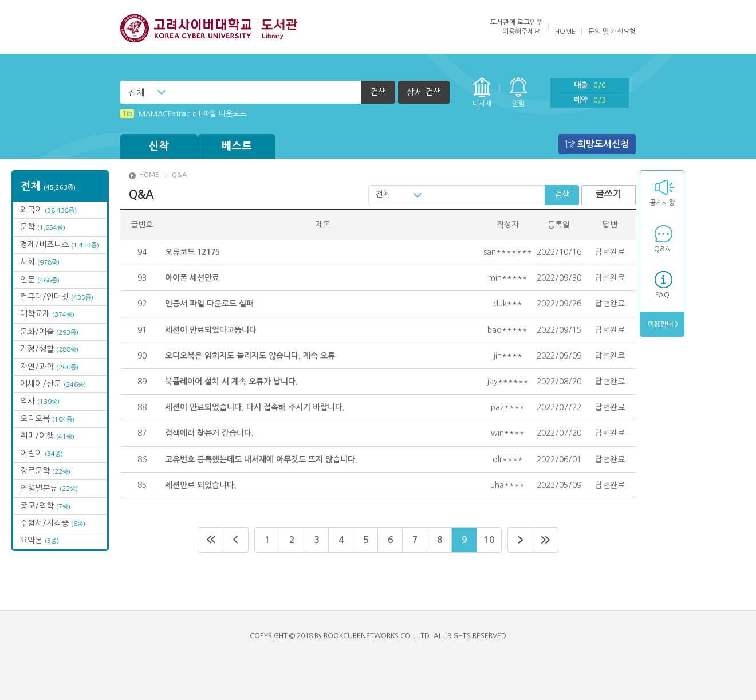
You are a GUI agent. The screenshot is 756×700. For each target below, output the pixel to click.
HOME (565, 32)
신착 (159, 146)
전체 (136, 92)
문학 (43, 227)
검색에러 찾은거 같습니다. (209, 433)
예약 (590, 100)
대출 (590, 85)
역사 (40, 401)
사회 (40, 262)
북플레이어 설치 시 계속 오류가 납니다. (231, 382)
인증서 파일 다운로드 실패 (209, 304)
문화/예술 (49, 332)
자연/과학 (49, 367)
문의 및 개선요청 (612, 32)
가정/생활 (49, 349)
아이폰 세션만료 (192, 278)
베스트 (237, 146)
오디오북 (47, 419)
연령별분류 (49, 488)
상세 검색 (424, 92)
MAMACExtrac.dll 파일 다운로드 (183, 114)
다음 (520, 540)
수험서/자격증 (53, 523)
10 (489, 540)
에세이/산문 (53, 384)
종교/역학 (45, 506)
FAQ (662, 295)
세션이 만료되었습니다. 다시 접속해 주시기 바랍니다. (255, 407)
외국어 (48, 210)
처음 (210, 540)
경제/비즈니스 (60, 245)
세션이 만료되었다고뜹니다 (211, 330)
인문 (40, 280)
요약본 (40, 540)
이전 (236, 540)
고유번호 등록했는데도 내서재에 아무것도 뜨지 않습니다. (261, 459)
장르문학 (45, 471)
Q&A (662, 249)
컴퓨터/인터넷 (57, 297)
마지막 (546, 540)
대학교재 (47, 314)
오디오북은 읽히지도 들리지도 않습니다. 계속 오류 (250, 356)
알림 (518, 104)
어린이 (42, 453)
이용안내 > (662, 324)
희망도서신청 (603, 144)
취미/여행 (47, 436)
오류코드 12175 (192, 252)
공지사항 (662, 203)
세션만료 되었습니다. (201, 485)
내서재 (482, 104)
